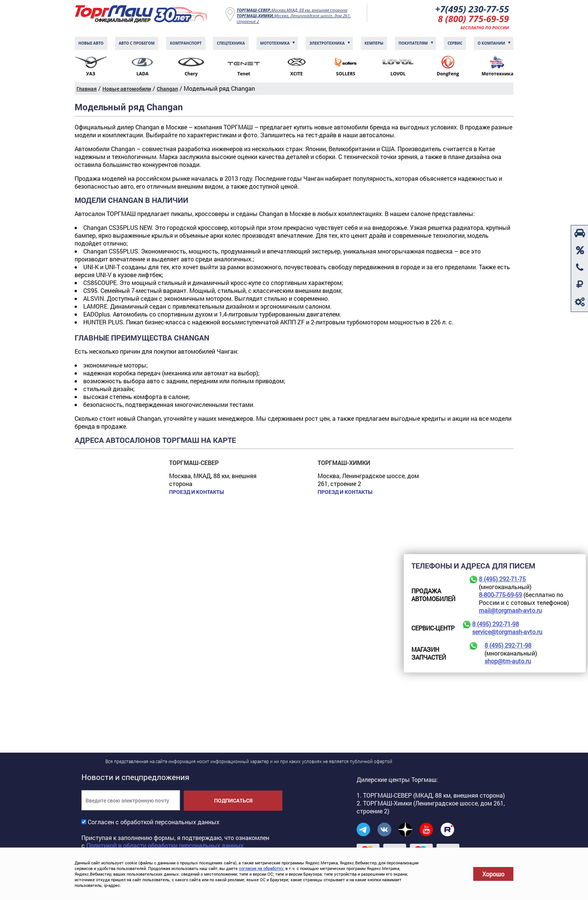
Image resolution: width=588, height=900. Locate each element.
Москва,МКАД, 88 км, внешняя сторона (292, 10)
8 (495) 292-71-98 (496, 624)
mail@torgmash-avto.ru (510, 610)
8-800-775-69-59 (500, 595)
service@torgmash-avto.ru (507, 632)
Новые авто (91, 43)
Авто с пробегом (137, 43)
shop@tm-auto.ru (508, 661)
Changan (167, 89)
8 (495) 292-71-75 (502, 579)
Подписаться (233, 800)
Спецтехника (231, 43)
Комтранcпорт (186, 43)
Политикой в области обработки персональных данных (165, 845)
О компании (491, 43)
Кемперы (374, 43)
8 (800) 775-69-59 (474, 19)
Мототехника (275, 43)
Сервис (455, 43)
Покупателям (413, 43)
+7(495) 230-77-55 (472, 9)
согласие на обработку (261, 868)
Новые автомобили (127, 89)
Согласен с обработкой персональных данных (154, 822)
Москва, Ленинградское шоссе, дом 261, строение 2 (294, 18)
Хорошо (493, 874)
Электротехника (327, 43)
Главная (87, 89)
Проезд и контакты (196, 492)
